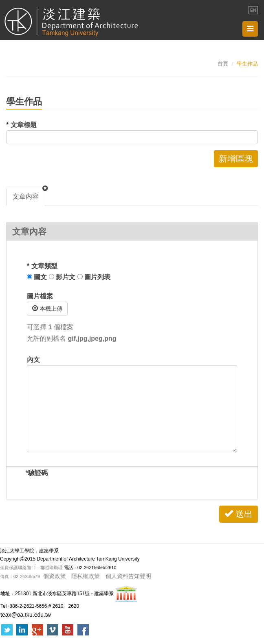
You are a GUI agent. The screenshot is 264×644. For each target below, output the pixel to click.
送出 (239, 514)
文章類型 (42, 266)
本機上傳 (47, 309)
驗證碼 (37, 473)
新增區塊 (236, 159)
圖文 (37, 277)
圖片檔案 (40, 296)
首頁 (223, 64)
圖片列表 (94, 277)
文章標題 (21, 125)
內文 (33, 360)
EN (253, 10)
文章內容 (26, 196)
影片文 (62, 277)
